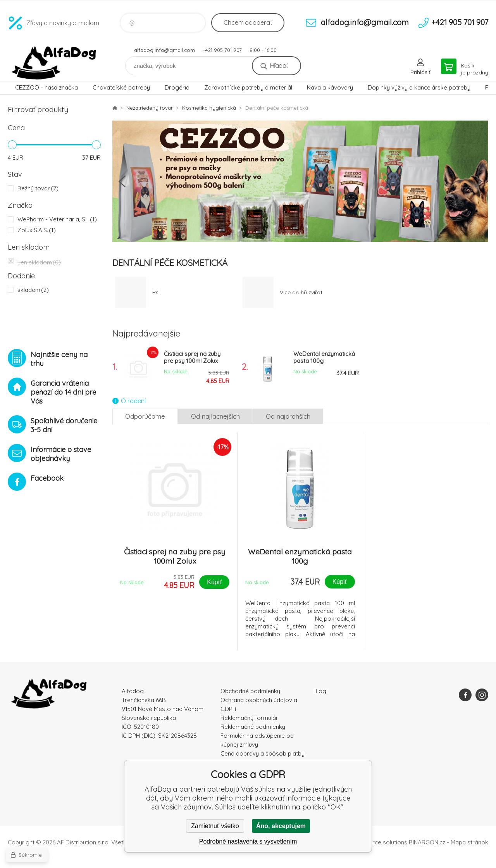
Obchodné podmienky (250, 691)
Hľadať (279, 66)
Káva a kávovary (330, 87)
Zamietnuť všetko (215, 826)
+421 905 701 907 (222, 50)
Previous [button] (122, 181)
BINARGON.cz (427, 842)
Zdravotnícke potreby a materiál (248, 87)
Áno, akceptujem (281, 826)
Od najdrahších (288, 416)
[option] (300, 181)
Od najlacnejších (215, 416)
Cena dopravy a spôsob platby (263, 753)
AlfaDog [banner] (54, 63)
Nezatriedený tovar (150, 108)
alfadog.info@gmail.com (164, 50)
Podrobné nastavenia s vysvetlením (248, 841)
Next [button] (479, 181)
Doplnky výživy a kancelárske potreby (419, 87)
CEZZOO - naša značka (46, 87)
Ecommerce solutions (378, 842)
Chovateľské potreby (121, 87)
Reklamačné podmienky (253, 727)
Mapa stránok (469, 842)
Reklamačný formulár (249, 718)
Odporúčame (145, 416)
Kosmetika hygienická (209, 108)
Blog (320, 691)
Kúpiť (214, 582)
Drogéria (177, 87)
